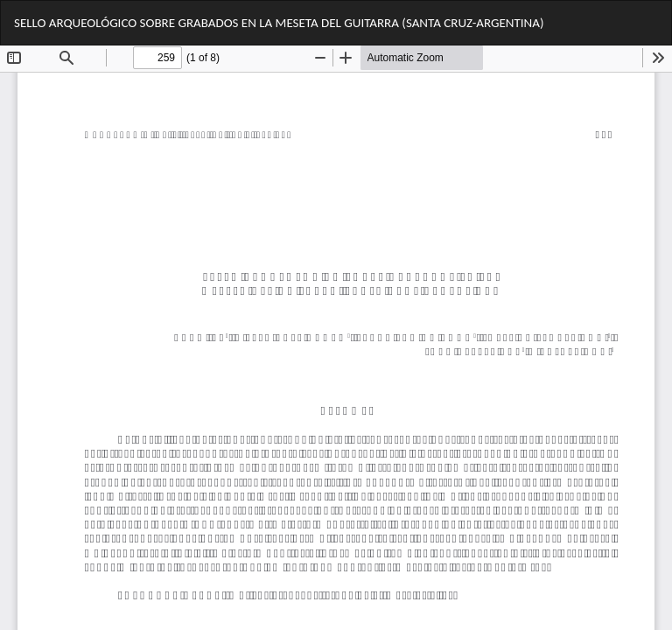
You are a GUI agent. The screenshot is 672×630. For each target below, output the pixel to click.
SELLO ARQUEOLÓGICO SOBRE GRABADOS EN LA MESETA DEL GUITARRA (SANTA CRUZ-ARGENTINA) (279, 23)
